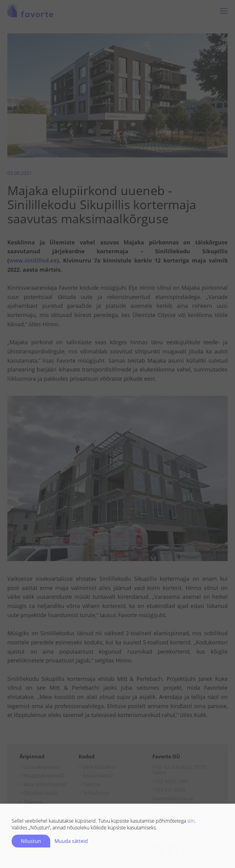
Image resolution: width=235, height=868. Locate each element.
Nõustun (31, 843)
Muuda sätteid (71, 843)
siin (191, 823)
